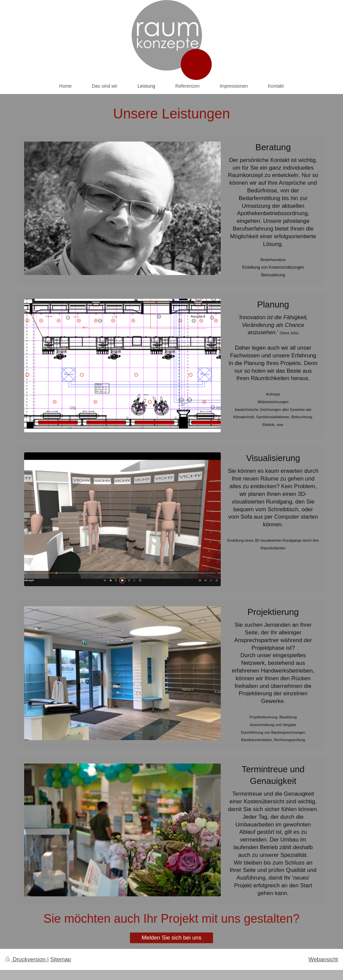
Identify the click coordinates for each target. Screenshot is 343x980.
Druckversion (26, 959)
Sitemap (61, 959)
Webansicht (323, 959)
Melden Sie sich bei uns (171, 938)
